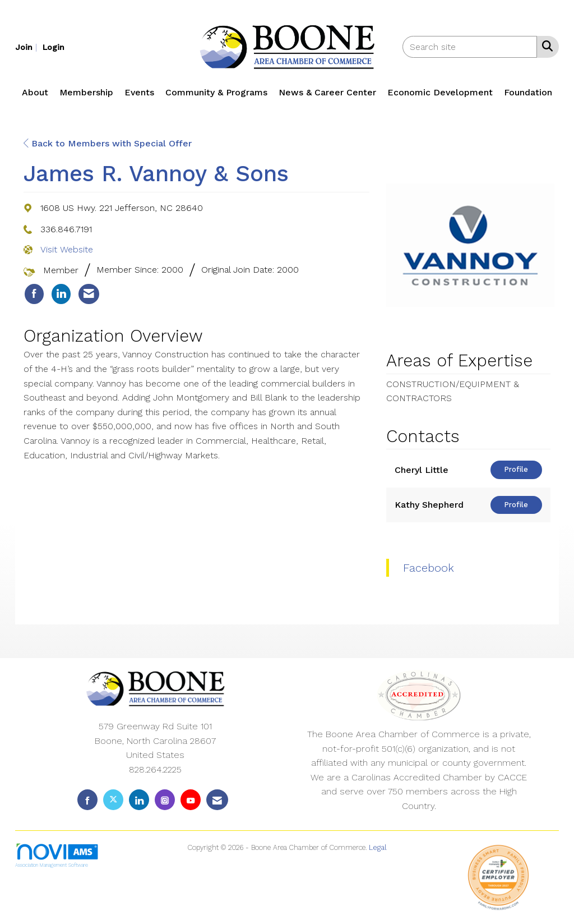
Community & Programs (216, 92)
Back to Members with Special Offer (108, 143)
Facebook (429, 568)
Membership (86, 92)
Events (139, 92)
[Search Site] (545, 46)
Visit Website (67, 249)
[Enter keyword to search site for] (470, 47)
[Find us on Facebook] (87, 800)
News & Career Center (327, 92)
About (35, 92)
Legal (378, 847)
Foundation (528, 92)
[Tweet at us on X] (113, 800)
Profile (516, 469)
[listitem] (27, 47)
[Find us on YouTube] (191, 800)
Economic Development (440, 92)
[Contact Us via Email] (217, 800)
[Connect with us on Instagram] (165, 800)
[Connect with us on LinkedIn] (139, 800)
